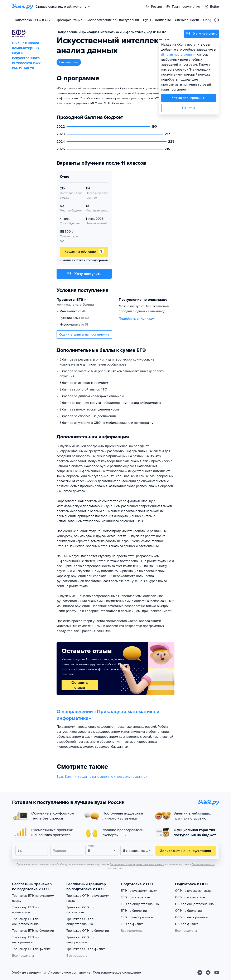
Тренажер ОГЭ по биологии (88, 931)
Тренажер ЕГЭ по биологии (33, 931)
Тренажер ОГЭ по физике (86, 949)
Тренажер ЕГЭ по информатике (25, 940)
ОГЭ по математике (190, 897)
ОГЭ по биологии (188, 911)
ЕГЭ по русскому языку (139, 891)
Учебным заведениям (29, 973)
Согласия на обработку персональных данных (137, 864)
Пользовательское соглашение (117, 973)
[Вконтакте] (200, 973)
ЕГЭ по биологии (134, 911)
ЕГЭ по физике (132, 924)
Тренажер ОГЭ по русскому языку (88, 898)
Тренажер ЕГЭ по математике (25, 910)
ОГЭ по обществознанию (194, 904)
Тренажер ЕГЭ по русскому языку (33, 898)
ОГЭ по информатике (191, 917)
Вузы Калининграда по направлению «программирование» (102, 777)
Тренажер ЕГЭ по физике (31, 949)
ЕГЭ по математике (135, 897)
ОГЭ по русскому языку (193, 891)
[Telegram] (208, 973)
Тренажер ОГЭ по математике (80, 910)
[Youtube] (217, 973)
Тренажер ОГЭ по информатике (80, 940)
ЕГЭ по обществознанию (140, 904)
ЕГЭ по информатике (137, 917)
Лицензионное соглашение (69, 973)
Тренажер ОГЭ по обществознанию (80, 922)
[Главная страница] (23, 7)
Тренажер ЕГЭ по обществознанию (25, 922)
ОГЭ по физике (187, 924)
